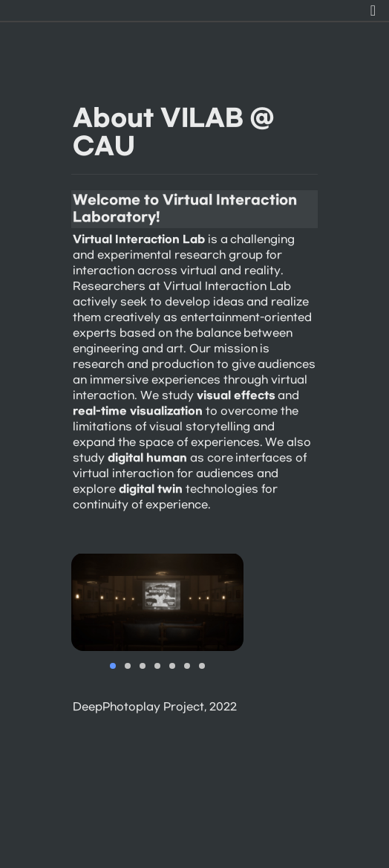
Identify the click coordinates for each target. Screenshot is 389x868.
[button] (373, 10)
